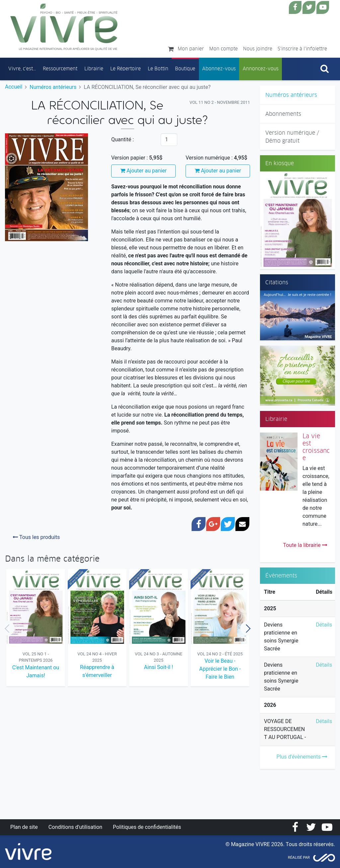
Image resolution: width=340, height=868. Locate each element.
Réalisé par (299, 858)
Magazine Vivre (64, 27)
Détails (324, 625)
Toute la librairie (305, 545)
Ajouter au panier (143, 171)
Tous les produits (36, 537)
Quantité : (123, 139)
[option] (36, 628)
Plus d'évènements (302, 757)
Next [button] (248, 628)
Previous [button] (7, 628)
